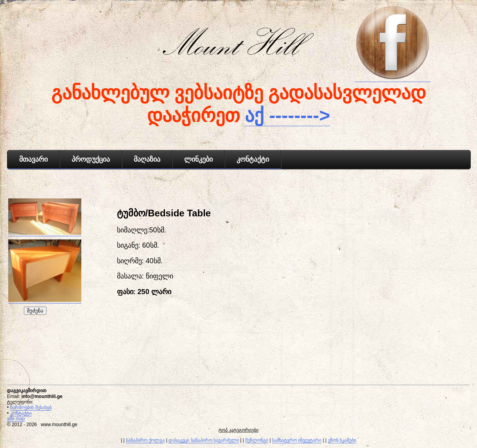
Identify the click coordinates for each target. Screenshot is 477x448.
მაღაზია (147, 159)
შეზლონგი (257, 440)
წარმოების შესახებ (31, 407)
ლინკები (198, 159)
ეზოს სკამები (342, 440)
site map (16, 419)
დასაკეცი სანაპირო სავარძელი (204, 440)
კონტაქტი (253, 159)
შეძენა (35, 311)
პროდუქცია (91, 159)
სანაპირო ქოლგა (145, 440)
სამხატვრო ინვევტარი (297, 440)
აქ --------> (287, 115)
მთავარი (33, 159)
